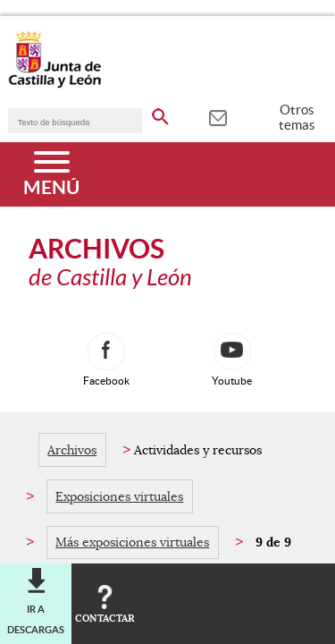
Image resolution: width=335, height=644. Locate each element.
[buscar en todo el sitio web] (160, 114)
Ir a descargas (36, 619)
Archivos (72, 450)
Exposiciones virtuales (119, 496)
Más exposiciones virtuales (132, 542)
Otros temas (297, 117)
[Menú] (51, 174)
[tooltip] (218, 116)
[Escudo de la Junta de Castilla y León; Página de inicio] (54, 84)
